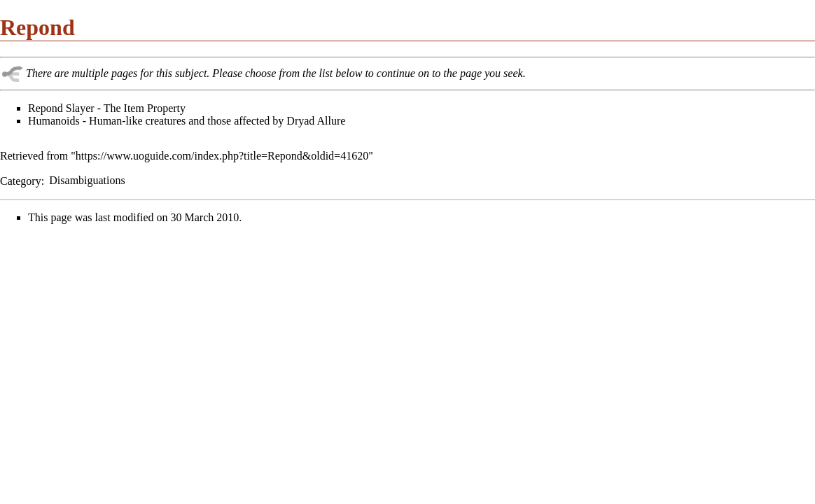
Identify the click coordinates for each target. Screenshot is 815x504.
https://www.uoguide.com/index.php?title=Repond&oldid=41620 (222, 156)
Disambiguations (87, 180)
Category (21, 180)
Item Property (155, 108)
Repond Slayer (61, 108)
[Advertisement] (118, 333)
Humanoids (54, 121)
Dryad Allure (316, 121)
